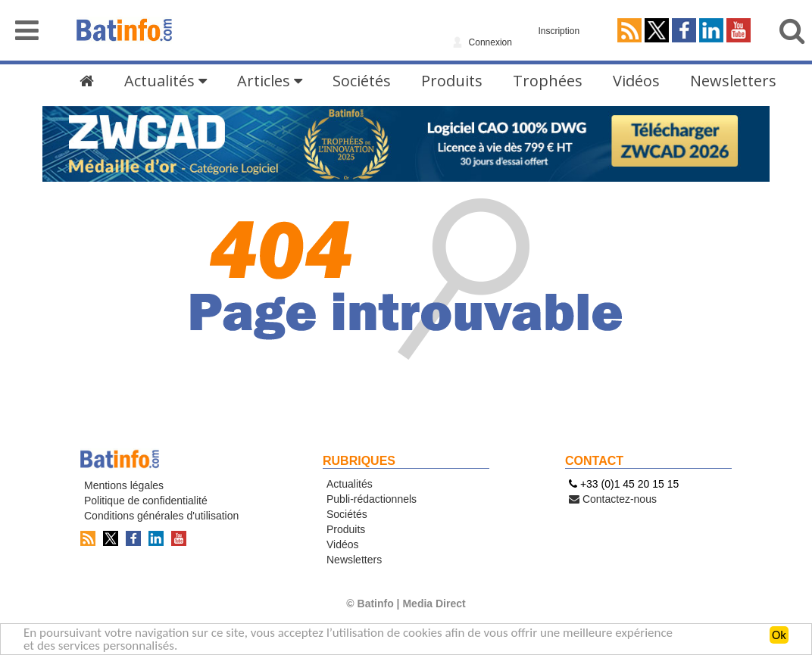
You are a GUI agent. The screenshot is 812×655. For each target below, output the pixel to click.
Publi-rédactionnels (372, 499)
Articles (270, 81)
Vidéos (636, 81)
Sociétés (362, 81)
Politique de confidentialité (146, 501)
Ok (779, 636)
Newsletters (733, 81)
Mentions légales (124, 485)
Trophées (548, 81)
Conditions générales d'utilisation (161, 516)
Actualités (166, 81)
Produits (452, 81)
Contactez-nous (613, 499)
